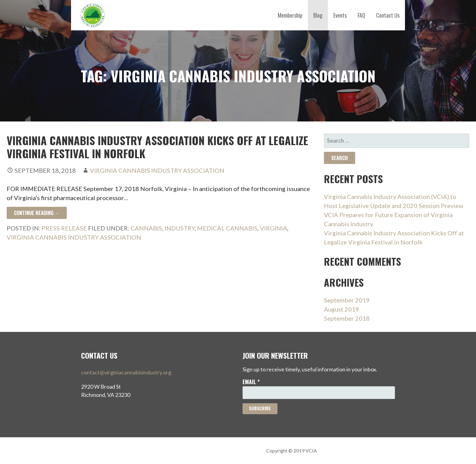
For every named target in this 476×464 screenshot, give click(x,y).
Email (251, 382)
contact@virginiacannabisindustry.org (126, 372)
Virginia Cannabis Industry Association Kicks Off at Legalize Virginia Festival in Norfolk (157, 147)
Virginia (274, 228)
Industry (180, 228)
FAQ (361, 15)
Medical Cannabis (227, 228)
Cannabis (146, 228)
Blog (318, 15)
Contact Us (388, 15)
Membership (290, 15)
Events (340, 15)
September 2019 (347, 300)
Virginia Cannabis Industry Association (157, 170)
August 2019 (342, 309)
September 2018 (347, 318)
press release (64, 228)
